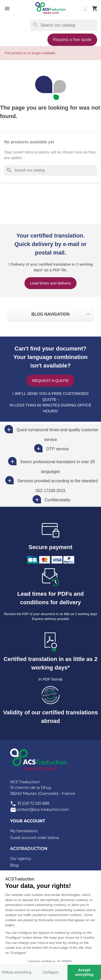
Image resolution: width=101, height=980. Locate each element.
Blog (14, 865)
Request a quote (50, 381)
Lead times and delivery (50, 283)
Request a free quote (72, 40)
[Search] (64, 25)
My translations (24, 831)
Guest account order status (35, 838)
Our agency (21, 859)
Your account (28, 821)
